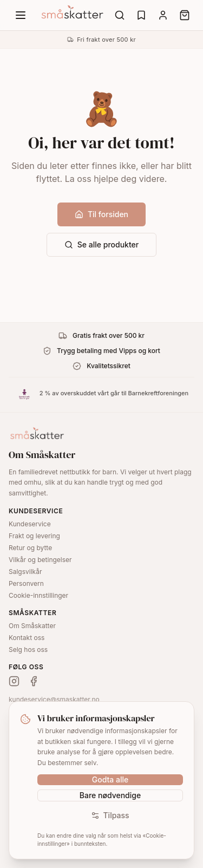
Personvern (26, 583)
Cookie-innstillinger (38, 595)
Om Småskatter (32, 626)
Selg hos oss (28, 650)
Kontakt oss (27, 638)
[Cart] (185, 15)
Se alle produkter (101, 244)
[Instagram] (14, 681)
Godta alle (110, 779)
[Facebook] (34, 681)
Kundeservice (30, 524)
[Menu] (21, 15)
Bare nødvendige (110, 795)
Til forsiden (101, 214)
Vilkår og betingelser (40, 560)
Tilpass (110, 815)
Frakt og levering (34, 536)
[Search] (120, 15)
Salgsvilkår (25, 572)
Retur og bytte (30, 548)
